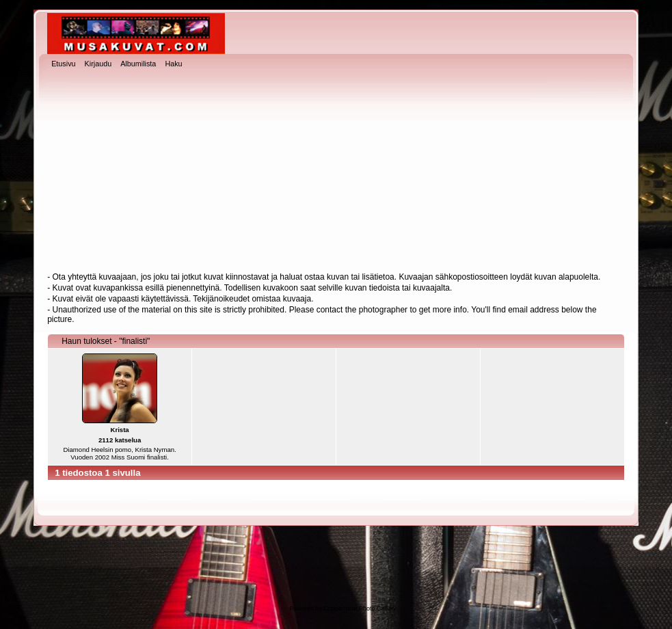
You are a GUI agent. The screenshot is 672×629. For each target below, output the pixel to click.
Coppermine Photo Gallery (360, 608)
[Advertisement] (336, 172)
